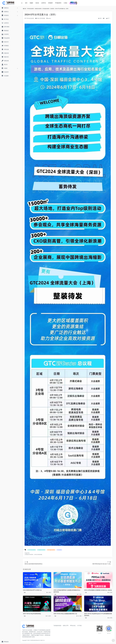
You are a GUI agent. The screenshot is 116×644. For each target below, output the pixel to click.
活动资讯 (52, 9)
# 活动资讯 (59, 550)
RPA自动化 (73, 626)
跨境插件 (51, 3)
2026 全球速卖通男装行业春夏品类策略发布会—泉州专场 (67, 591)
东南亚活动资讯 (38, 9)
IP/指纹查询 (58, 3)
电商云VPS (66, 626)
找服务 (31, 3)
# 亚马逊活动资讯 (51, 550)
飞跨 (25, 592)
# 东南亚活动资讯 (41, 550)
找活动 (37, 3)
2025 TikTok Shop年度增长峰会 (32, 614)
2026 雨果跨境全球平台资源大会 (32, 590)
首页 (26, 3)
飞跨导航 (32, 640)
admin (49, 18)
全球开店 (44, 3)
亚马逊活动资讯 (46, 9)
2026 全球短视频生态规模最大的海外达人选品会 (98, 590)
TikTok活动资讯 (30, 9)
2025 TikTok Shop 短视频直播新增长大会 (65, 614)
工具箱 (65, 3)
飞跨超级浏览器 (57, 626)
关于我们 (80, 626)
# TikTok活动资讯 (32, 550)
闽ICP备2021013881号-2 (39, 640)
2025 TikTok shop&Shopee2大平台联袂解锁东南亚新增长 (98, 615)
